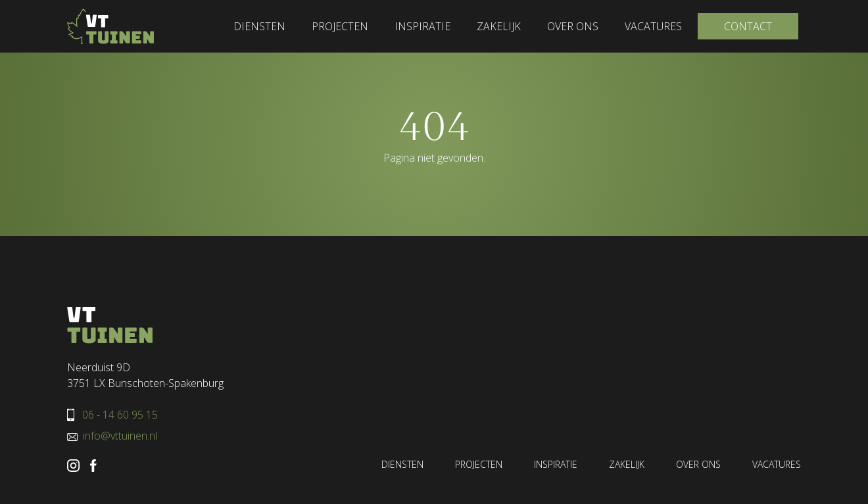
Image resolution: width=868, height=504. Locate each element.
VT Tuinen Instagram (73, 466)
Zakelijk (499, 26)
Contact (748, 26)
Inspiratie (422, 26)
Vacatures (653, 26)
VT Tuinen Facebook (93, 466)
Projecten (340, 26)
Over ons (573, 26)
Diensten (259, 26)
